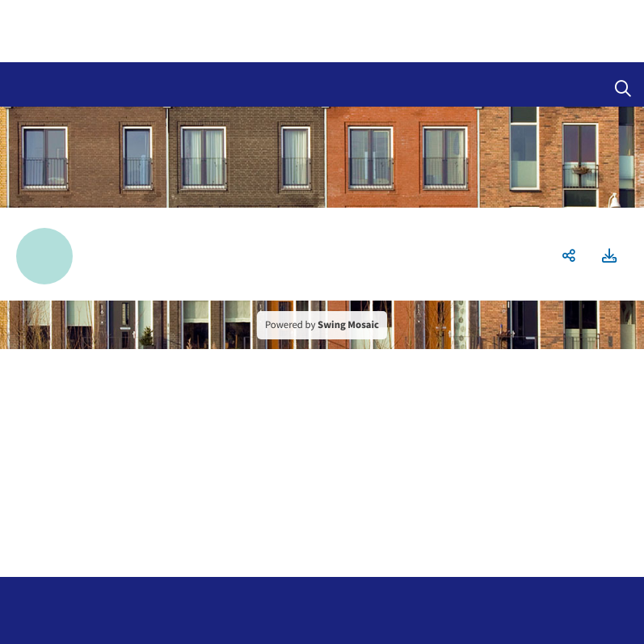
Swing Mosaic (348, 325)
